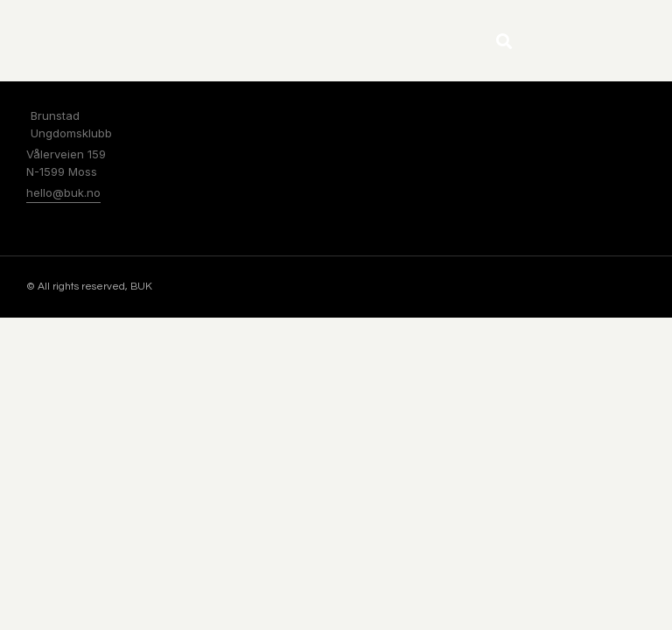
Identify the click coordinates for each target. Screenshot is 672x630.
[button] (504, 41)
